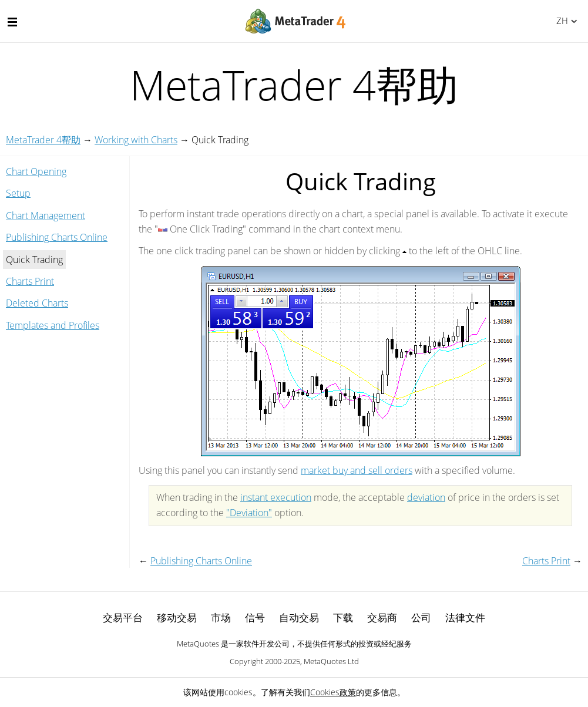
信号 (255, 617)
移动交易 (177, 617)
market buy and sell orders (357, 470)
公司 (421, 617)
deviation (426, 497)
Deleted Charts (37, 303)
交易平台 (123, 617)
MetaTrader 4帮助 (43, 140)
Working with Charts (136, 140)
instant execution (276, 497)
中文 (560, 21)
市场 (221, 617)
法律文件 (465, 617)
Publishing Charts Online (57, 237)
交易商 (382, 617)
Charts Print (30, 281)
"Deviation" (249, 513)
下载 (343, 617)
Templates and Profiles (53, 325)
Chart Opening (36, 171)
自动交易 (299, 617)
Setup (18, 193)
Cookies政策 (333, 692)
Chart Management (46, 216)
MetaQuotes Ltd (331, 661)
